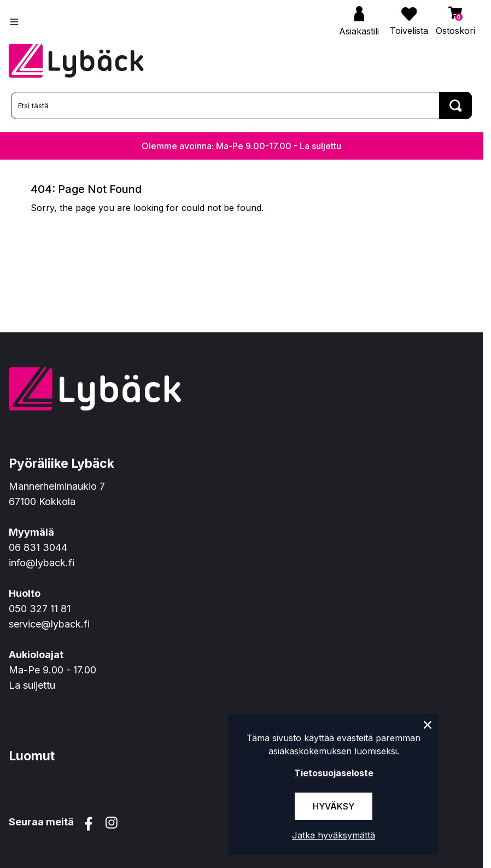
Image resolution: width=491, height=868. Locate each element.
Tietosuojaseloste (334, 773)
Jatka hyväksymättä (334, 835)
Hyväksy (334, 806)
